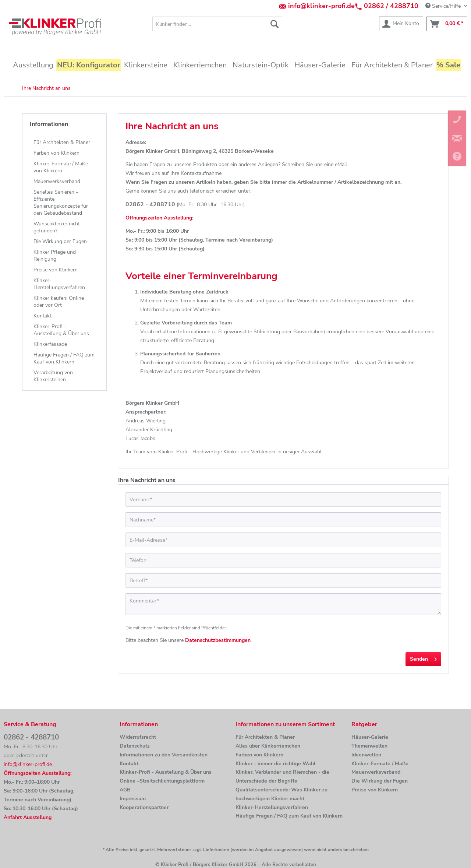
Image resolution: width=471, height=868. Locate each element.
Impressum (133, 799)
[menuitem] (217, 24)
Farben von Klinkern (56, 153)
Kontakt (43, 316)
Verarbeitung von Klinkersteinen (53, 376)
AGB (125, 790)
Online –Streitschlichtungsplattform (162, 781)
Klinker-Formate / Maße (380, 764)
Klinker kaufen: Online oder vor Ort (59, 302)
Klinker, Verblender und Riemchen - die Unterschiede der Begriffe (282, 776)
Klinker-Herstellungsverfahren (59, 284)
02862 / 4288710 (391, 6)
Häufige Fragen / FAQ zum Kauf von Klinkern (64, 358)
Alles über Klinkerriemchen (268, 746)
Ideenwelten (366, 755)
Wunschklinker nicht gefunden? (57, 227)
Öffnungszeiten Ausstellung (159, 218)
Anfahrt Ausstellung (28, 817)
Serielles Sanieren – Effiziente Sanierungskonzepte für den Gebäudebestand (61, 203)
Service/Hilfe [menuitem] (444, 6)
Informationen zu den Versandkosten (164, 755)
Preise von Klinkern (56, 270)
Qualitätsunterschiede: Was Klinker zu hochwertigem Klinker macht (281, 794)
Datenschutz (135, 746)
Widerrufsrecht (138, 737)
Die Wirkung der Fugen (60, 241)
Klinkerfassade (50, 344)
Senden (423, 658)
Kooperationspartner (144, 807)
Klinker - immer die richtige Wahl (275, 764)
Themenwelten (369, 746)
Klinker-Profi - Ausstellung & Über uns (61, 330)
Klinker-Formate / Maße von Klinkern (61, 167)
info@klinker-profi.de (321, 6)
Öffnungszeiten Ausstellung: (38, 773)
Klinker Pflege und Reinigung (55, 256)
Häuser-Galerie (370, 737)
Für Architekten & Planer (62, 142)
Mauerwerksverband (57, 181)
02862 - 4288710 (31, 737)
